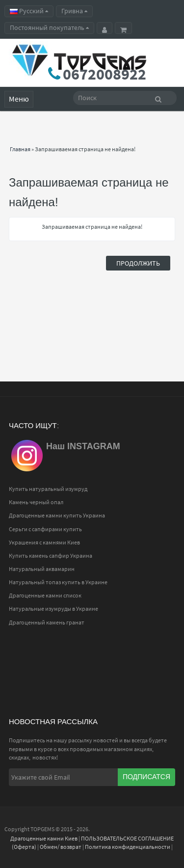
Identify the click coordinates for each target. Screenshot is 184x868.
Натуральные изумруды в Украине (53, 609)
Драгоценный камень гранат (47, 622)
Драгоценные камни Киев (44, 838)
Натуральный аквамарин (42, 569)
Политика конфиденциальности (128, 847)
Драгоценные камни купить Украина (57, 515)
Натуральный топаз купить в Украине (58, 582)
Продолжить (138, 263)
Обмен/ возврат (61, 847)
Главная (20, 149)
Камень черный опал (36, 502)
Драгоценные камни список (45, 595)
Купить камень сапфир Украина (51, 556)
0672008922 (105, 74)
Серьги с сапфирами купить (45, 529)
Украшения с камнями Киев (44, 542)
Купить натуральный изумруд (48, 489)
